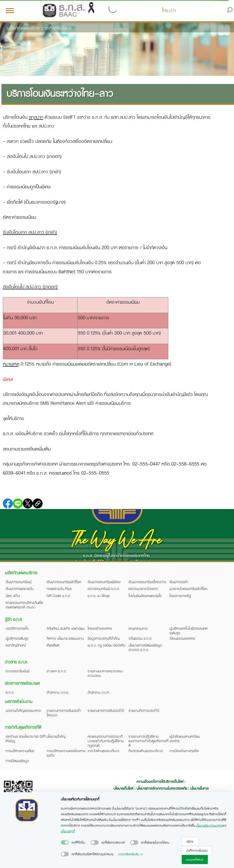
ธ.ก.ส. (10, 692)
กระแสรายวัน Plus (59, 589)
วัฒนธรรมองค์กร (182, 638)
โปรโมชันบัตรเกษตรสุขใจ (145, 596)
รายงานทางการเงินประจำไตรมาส (64, 713)
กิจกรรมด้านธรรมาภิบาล (146, 751)
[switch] (65, 842)
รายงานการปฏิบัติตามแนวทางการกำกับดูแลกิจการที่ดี (148, 741)
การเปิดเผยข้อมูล (17, 761)
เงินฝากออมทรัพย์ (18, 582)
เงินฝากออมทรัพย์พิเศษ (104, 582)
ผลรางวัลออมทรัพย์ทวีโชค (188, 589)
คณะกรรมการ (138, 628)
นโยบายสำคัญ (56, 736)
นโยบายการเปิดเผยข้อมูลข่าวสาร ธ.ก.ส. (145, 647)
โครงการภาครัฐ (180, 596)
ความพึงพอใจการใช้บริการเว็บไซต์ (161, 781)
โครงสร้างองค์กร (100, 628)
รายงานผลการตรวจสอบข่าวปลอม (105, 673)
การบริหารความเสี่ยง (20, 751)
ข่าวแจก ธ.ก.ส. (57, 671)
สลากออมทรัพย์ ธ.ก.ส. (104, 589)
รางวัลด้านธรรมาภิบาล (103, 751)
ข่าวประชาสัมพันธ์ (18, 671)
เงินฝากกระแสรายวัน (20, 589)
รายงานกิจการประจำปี (144, 710)
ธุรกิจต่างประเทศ (58, 28)
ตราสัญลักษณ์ (16, 645)
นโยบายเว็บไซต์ (123, 788)
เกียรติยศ (53, 645)
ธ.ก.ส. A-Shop (99, 596)
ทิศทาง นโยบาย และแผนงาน (65, 638)
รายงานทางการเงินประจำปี (106, 710)
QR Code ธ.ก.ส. (59, 596)
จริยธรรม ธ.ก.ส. (140, 638)
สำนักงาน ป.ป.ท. (99, 692)
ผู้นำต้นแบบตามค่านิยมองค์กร (185, 738)
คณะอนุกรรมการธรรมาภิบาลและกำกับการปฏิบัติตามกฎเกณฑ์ (106, 741)
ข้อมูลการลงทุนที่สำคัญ (103, 638)
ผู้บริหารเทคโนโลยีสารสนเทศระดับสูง (189, 631)
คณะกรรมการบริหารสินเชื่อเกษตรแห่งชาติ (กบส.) (24, 605)
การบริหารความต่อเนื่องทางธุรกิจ (66, 753)
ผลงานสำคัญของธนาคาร (23, 710)
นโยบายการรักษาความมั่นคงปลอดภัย (162, 788)
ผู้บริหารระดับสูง (17, 638)
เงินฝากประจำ (179, 582)
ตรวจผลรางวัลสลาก (143, 589)
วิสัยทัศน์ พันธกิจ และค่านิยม (66, 628)
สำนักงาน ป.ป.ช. (58, 692)
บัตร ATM (13, 596)
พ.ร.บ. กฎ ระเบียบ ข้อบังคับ (106, 645)
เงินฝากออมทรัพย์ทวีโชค (64, 582)
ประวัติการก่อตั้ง (17, 628)
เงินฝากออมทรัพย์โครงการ (147, 582)
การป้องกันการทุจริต (184, 751)
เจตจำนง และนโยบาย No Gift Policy (26, 738)
